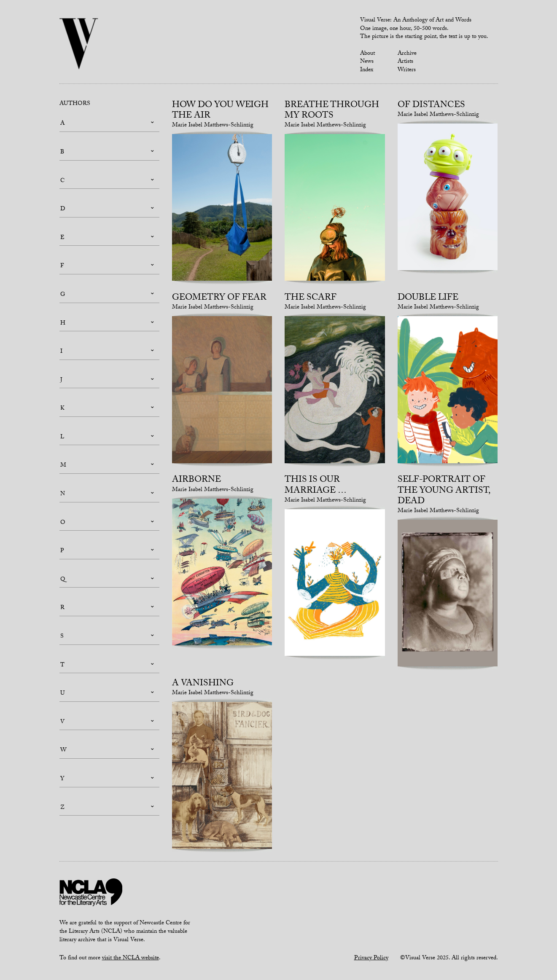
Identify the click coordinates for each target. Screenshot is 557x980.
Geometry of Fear (219, 298)
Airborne (196, 481)
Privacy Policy (371, 959)
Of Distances (431, 106)
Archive (407, 54)
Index (367, 70)
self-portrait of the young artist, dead (444, 491)
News (367, 62)
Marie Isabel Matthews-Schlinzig (213, 126)
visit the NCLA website (131, 959)
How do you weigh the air (220, 111)
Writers (407, 70)
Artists (405, 62)
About (367, 54)
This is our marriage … (316, 486)
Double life (428, 298)
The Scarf (311, 298)
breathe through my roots (332, 111)
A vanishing (203, 684)
